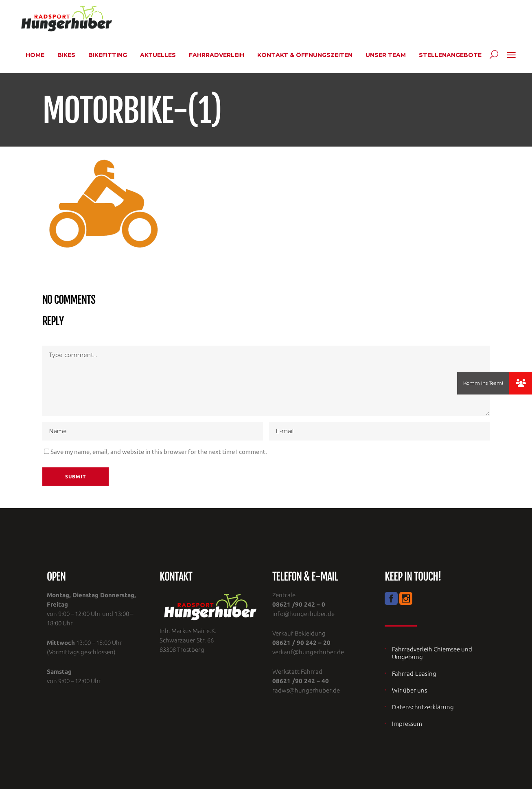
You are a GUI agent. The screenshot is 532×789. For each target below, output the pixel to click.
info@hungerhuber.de (303, 614)
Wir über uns (409, 690)
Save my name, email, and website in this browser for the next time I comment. (159, 452)
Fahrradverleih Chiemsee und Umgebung (432, 653)
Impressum (407, 724)
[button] (521, 383)
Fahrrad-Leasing (414, 674)
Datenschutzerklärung (423, 707)
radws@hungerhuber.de (306, 690)
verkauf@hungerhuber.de (308, 652)
